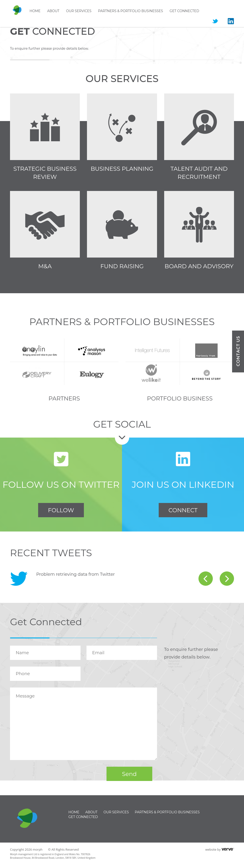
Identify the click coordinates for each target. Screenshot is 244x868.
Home (35, 11)
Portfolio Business (180, 398)
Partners (64, 398)
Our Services (79, 11)
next (227, 579)
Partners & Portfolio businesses (131, 11)
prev (206, 579)
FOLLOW (61, 510)
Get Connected (184, 11)
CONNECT (183, 510)
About (53, 11)
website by (213, 849)
